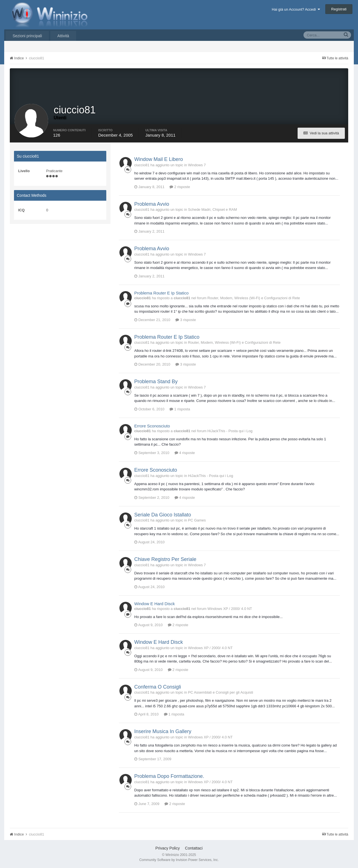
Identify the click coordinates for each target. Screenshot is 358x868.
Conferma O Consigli (158, 687)
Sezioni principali (27, 36)
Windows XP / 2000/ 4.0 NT (230, 609)
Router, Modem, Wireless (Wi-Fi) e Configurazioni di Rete (254, 298)
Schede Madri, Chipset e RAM (212, 210)
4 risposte (185, 453)
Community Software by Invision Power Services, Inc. (179, 860)
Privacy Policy (168, 848)
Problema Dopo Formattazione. (169, 776)
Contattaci (194, 848)
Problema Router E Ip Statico (161, 293)
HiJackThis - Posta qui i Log (230, 431)
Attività (63, 36)
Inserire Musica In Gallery (163, 731)
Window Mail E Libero (159, 159)
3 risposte (186, 320)
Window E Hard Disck (155, 604)
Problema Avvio (152, 204)
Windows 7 (197, 165)
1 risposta (180, 409)
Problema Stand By (156, 382)
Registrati (339, 9)
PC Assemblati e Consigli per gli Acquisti (221, 692)
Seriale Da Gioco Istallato (163, 515)
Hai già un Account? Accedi (296, 9)
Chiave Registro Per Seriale (165, 559)
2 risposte (180, 187)
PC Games (197, 520)
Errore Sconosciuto (152, 426)
